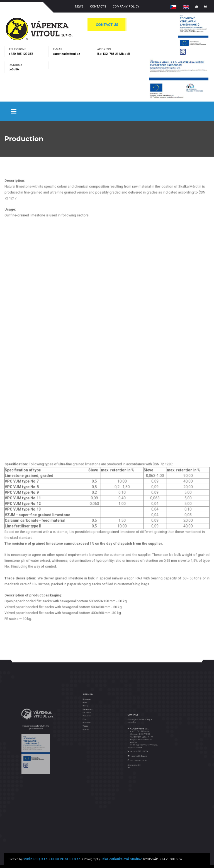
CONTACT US (107, 25)
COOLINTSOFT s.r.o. (66, 859)
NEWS (79, 7)
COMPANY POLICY (126, 7)
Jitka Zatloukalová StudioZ (121, 859)
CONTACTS (98, 7)
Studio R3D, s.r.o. (36, 859)
